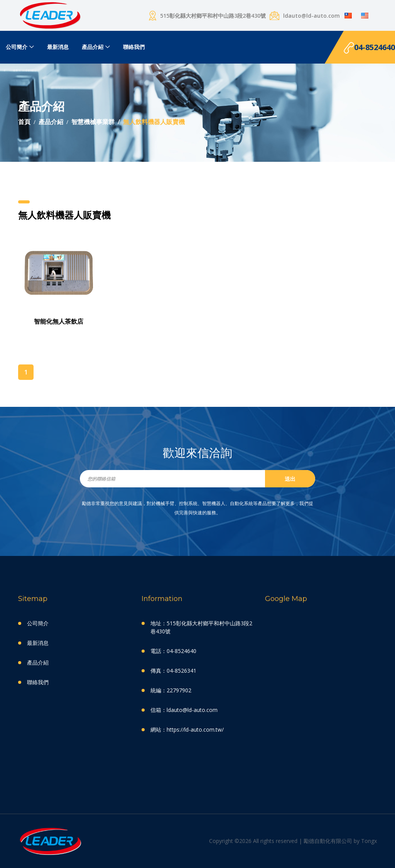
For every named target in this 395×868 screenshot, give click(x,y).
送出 (290, 479)
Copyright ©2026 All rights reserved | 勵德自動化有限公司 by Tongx (293, 841)
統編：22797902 (171, 690)
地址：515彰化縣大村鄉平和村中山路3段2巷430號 (201, 627)
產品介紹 (93, 47)
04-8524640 (369, 48)
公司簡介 (17, 47)
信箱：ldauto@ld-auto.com (184, 710)
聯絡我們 (134, 47)
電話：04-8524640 (173, 651)
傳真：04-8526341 (173, 671)
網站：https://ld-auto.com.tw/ (187, 729)
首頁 (24, 122)
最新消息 (58, 47)
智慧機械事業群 (93, 122)
